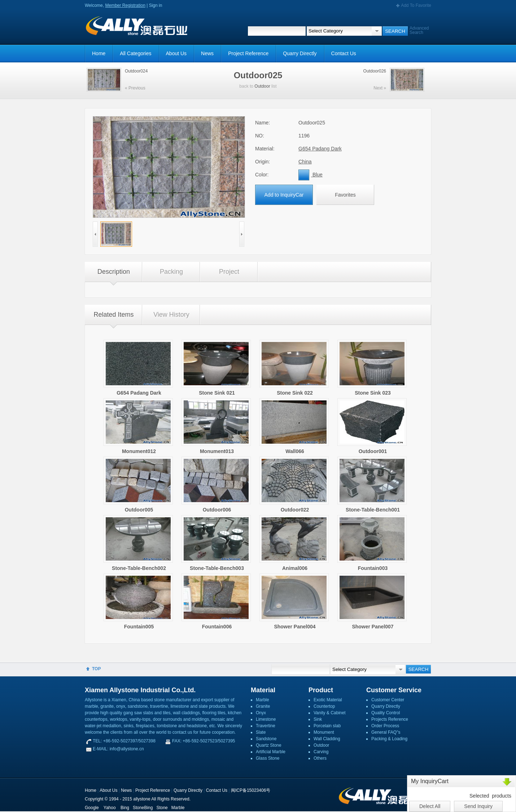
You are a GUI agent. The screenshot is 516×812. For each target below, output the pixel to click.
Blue (311, 175)
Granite (263, 706)
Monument (324, 732)
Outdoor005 (139, 510)
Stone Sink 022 (295, 393)
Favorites (345, 195)
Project (229, 272)
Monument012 (139, 451)
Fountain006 (217, 627)
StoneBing (143, 808)
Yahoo (110, 808)
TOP (96, 669)
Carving (321, 752)
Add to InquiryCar (284, 195)
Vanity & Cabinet (330, 713)
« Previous (135, 88)
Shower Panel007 (373, 627)
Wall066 (295, 451)
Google (92, 808)
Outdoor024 (136, 71)
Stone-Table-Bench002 (139, 568)
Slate (261, 732)
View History (171, 315)
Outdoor (262, 86)
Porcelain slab (327, 726)
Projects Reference (390, 719)
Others (320, 758)
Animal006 (295, 568)
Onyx (261, 713)
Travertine (266, 726)
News (207, 53)
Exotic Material (328, 700)
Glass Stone (268, 758)
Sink (318, 719)
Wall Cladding (327, 739)
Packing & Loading (389, 739)
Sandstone (266, 739)
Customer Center (388, 700)
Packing (171, 272)
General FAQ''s (386, 732)
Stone (162, 808)
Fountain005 (139, 627)
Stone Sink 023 (373, 393)
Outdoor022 (295, 510)
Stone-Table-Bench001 (373, 510)
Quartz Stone (269, 745)
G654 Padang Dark (320, 149)
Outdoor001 (373, 451)
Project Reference (248, 53)
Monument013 (217, 451)
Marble (263, 700)
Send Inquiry (478, 806)
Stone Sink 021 (217, 393)
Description (114, 272)
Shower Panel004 (295, 627)
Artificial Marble (271, 752)
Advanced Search (419, 30)
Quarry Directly (300, 53)
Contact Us (344, 53)
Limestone (266, 719)
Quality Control (386, 713)
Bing (125, 808)
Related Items (113, 315)
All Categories (135, 53)
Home (99, 53)
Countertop (324, 706)
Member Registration (125, 5)
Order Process (385, 726)
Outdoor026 (375, 71)
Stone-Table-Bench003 (217, 568)
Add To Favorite (416, 5)
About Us (176, 53)
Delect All (430, 806)
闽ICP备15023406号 (251, 790)
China (305, 162)
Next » (380, 88)
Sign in (156, 5)
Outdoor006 (217, 510)
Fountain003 (373, 568)
